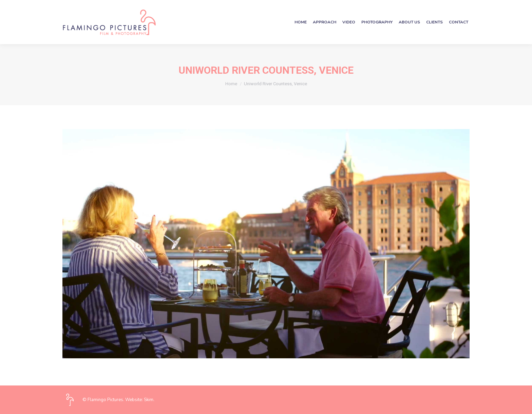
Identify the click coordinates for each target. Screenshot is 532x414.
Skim (149, 400)
